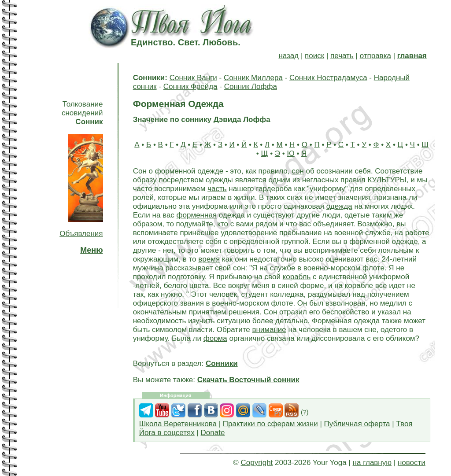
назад (288, 56)
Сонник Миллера (253, 78)
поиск (314, 56)
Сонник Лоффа (251, 87)
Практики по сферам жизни (270, 424)
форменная (197, 215)
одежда (339, 206)
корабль (297, 277)
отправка (375, 56)
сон (298, 171)
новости (412, 463)
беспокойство (346, 312)
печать (342, 56)
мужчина (148, 268)
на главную (372, 463)
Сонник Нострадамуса (328, 78)
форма (215, 338)
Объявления (81, 234)
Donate (213, 433)
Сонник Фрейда (190, 87)
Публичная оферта (357, 424)
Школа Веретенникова (178, 424)
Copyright (257, 463)
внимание (269, 330)
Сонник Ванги (193, 78)
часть (217, 189)
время (209, 259)
